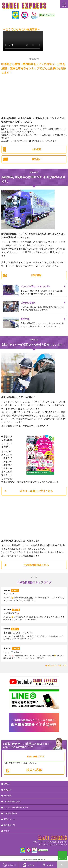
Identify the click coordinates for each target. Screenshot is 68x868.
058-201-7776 (36, 756)
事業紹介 (36, 159)
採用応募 (29, 865)
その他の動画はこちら (36, 565)
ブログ (7, 831)
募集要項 (48, 865)
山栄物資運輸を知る (12, 802)
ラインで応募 (62, 858)
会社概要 (36, 149)
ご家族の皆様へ (11, 813)
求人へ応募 (34, 770)
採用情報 (36, 275)
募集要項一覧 (10, 825)
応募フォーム (10, 819)
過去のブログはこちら (57, 666)
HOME (7, 784)
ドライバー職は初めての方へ (16, 807)
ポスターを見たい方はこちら (36, 491)
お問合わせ (10, 865)
